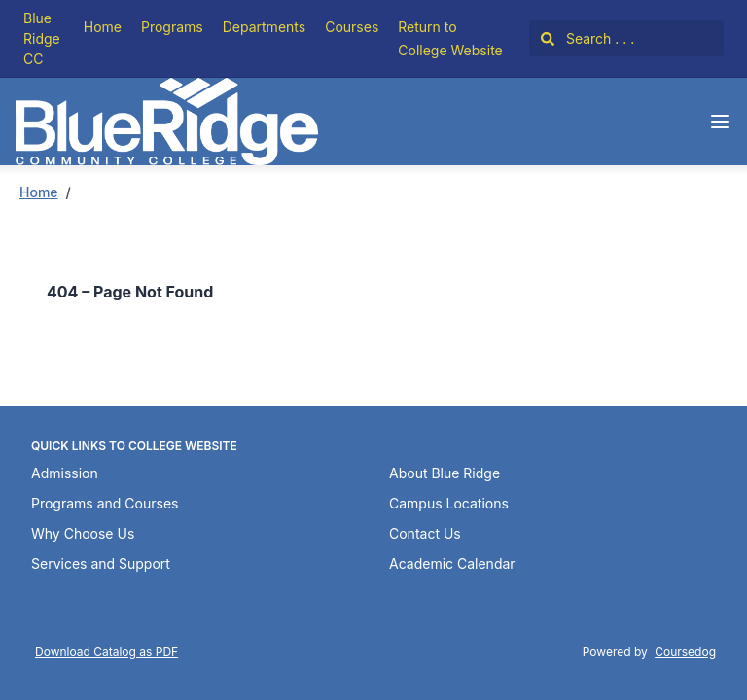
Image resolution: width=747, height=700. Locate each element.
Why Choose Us (83, 533)
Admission (65, 473)
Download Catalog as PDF (107, 652)
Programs (172, 27)
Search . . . (587, 38)
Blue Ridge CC (42, 38)
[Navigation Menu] (720, 122)
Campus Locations (449, 503)
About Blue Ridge (445, 473)
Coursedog (685, 652)
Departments (264, 27)
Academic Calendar (452, 563)
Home (103, 27)
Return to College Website (450, 38)
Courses (352, 27)
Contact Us (425, 533)
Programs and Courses (105, 503)
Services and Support (101, 563)
